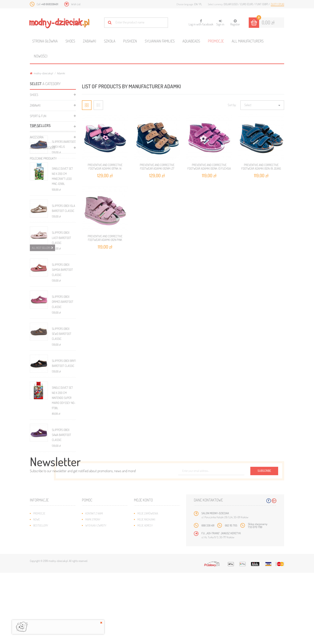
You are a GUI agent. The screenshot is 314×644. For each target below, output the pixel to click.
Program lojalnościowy (48, 603)
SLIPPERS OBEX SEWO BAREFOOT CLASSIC (62, 381)
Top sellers (40, 172)
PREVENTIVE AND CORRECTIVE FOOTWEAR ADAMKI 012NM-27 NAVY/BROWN (157, 169)
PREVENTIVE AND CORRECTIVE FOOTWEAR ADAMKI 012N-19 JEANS (261, 167)
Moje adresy (145, 597)
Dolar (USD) (231, 4)
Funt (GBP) (262, 4)
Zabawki (90, 41)
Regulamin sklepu (96, 609)
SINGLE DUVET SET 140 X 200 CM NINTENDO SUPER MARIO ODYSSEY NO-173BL (64, 445)
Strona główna (45, 41)
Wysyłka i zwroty (96, 597)
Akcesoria (37, 137)
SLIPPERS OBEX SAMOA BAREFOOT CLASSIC (62, 317)
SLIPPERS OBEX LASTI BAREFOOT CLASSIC (61, 285)
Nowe (37, 591)
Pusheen (130, 41)
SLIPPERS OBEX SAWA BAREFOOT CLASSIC (61, 482)
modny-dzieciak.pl (41, 73)
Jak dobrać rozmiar (97, 603)
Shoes (70, 41)
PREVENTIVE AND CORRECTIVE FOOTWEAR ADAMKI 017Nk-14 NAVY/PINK (105, 169)
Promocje (216, 41)
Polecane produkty (43, 158)
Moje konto (143, 571)
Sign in (220, 23)
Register (235, 23)
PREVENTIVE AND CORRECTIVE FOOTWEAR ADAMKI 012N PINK (105, 238)
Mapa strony (93, 591)
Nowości (41, 56)
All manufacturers (248, 41)
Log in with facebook (201, 21)
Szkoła (110, 41)
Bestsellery (41, 597)
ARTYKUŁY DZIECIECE (43, 148)
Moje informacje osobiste (153, 603)
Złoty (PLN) (277, 4)
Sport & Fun (38, 116)
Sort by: (232, 105)
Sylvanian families (160, 41)
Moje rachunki (146, 591)
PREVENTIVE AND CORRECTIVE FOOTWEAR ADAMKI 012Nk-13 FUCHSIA (209, 167)
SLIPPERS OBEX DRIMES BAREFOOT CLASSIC (63, 349)
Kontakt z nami (94, 585)
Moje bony (144, 609)
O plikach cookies (44, 609)
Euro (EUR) (247, 4)
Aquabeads (191, 41)
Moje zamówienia (148, 585)
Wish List (76, 4)
